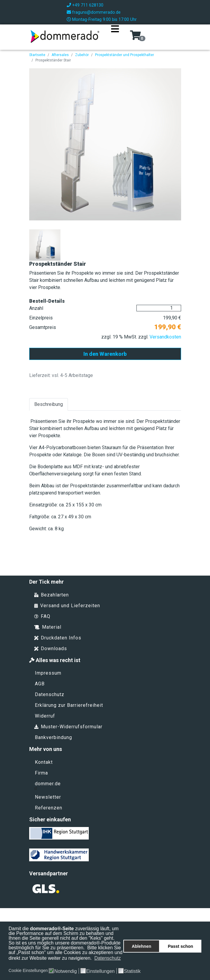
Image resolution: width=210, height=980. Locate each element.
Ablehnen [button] (141, 946)
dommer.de (48, 785)
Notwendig (66, 971)
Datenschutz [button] (108, 958)
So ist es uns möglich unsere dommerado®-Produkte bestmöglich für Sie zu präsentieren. (65, 945)
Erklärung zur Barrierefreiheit (69, 705)
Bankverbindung (53, 737)
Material (48, 627)
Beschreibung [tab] (49, 404)
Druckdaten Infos (58, 638)
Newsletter (48, 797)
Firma (41, 773)
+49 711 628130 (88, 5)
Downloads (51, 649)
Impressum (48, 673)
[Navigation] (115, 36)
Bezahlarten (52, 595)
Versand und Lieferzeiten (67, 606)
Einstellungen (100, 971)
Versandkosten (165, 337)
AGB (40, 684)
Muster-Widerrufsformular (68, 727)
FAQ (42, 616)
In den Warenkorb (105, 354)
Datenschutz (50, 694)
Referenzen (49, 808)
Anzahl (36, 308)
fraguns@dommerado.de (96, 12)
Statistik (132, 971)
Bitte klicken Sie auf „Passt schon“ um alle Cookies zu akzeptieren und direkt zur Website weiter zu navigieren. (66, 953)
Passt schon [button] (181, 946)
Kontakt (44, 762)
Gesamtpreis (43, 327)
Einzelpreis (41, 318)
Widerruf (45, 716)
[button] (9, 964)
